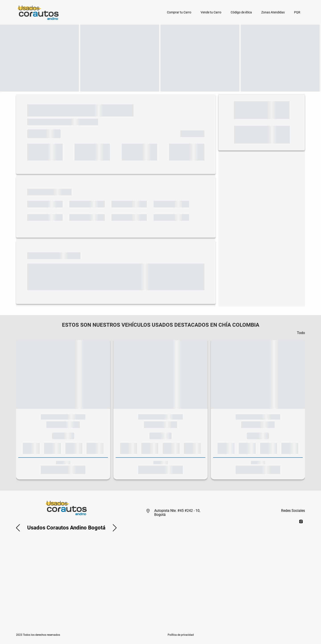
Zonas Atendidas (273, 12)
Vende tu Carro (211, 12)
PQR (297, 12)
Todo (301, 333)
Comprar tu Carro (179, 12)
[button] (18, 528)
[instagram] (301, 521)
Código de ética (241, 12)
